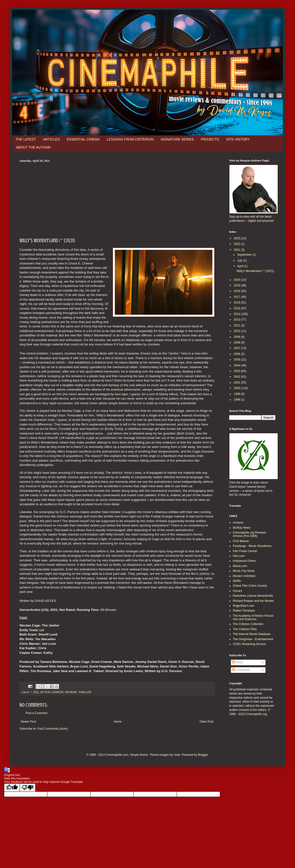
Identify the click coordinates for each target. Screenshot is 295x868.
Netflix (237, 581)
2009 (237, 337)
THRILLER (85, 692)
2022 (237, 244)
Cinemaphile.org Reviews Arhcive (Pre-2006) (249, 534)
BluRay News (242, 528)
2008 (237, 343)
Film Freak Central (245, 551)
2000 (237, 388)
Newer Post (28, 722)
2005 (237, 360)
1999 (237, 394)
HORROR (58, 692)
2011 (237, 325)
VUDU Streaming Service (249, 644)
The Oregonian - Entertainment (253, 639)
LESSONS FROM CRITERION (130, 139)
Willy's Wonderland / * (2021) (255, 271)
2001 (237, 383)
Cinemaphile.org (256, 714)
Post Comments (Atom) (53, 729)
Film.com (239, 556)
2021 (36, 692)
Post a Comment (36, 713)
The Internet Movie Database (252, 634)
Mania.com (240, 566)
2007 (237, 348)
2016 (237, 303)
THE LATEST (26, 139)
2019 (237, 285)
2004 (237, 365)
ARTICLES (51, 139)
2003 (237, 371)
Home (118, 722)
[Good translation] (12, 788)
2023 (237, 238)
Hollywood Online (244, 561)
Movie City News (244, 571)
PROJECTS (210, 139)
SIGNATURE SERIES (177, 139)
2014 (237, 314)
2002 (237, 377)
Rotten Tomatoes (244, 611)
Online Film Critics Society (250, 586)
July (240, 261)
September (245, 255)
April (241, 266)
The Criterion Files (245, 629)
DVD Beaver (241, 541)
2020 (237, 280)
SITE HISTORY (238, 139)
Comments (241, 670)
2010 (237, 331)
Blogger (203, 755)
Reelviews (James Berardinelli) (253, 596)
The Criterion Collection (248, 624)
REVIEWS (71, 692)
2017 (237, 297)
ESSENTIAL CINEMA (83, 139)
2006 (237, 354)
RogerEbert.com (243, 606)
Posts (237, 662)
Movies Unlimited (244, 576)
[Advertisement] (117, 199)
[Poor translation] (28, 788)
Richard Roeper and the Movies (253, 601)
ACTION (45, 692)
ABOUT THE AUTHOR (33, 147)
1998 (237, 400)
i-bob (177, 755)
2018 (237, 291)
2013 (237, 320)
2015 (237, 308)
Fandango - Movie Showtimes (252, 546)
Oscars (237, 591)
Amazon (238, 523)
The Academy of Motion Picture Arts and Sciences (253, 617)
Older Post (206, 722)
